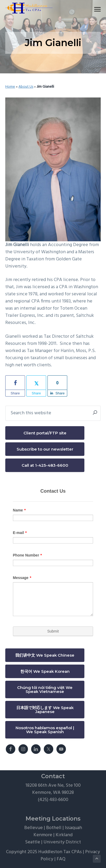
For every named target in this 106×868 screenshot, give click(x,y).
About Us (26, 87)
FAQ (61, 859)
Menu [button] (95, 9)
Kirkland (64, 835)
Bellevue (33, 828)
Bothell (54, 828)
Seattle (33, 842)
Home (10, 87)
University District (62, 842)
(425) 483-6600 (53, 800)
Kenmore (43, 835)
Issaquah (73, 828)
